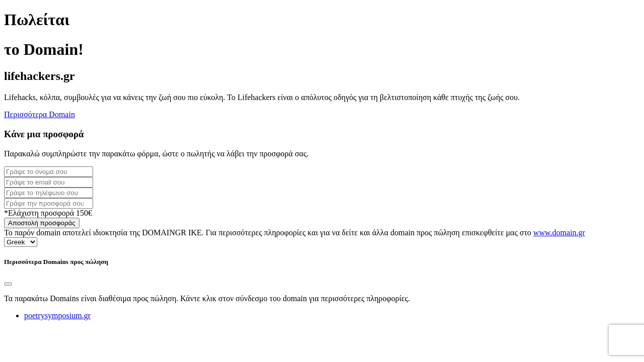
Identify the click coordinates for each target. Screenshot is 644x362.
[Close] (8, 284)
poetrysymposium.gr (57, 315)
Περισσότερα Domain (39, 114)
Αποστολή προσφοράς (42, 223)
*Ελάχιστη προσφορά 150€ (48, 213)
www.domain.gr (559, 233)
